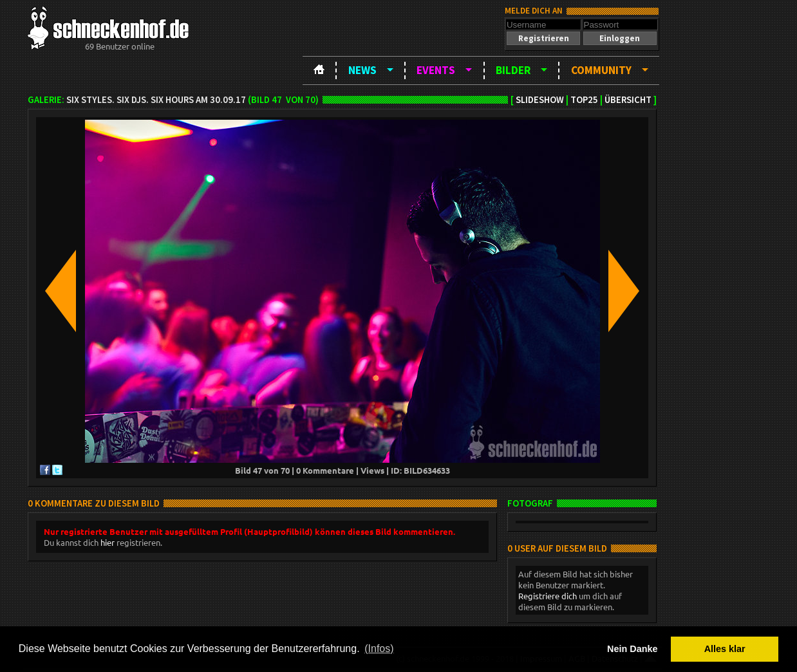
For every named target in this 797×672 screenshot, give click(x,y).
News (362, 70)
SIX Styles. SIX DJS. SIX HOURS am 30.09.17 (156, 100)
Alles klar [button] (725, 649)
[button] (543, 38)
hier (108, 542)
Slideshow (540, 100)
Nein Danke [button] (632, 649)
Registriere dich (548, 596)
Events (436, 70)
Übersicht (628, 100)
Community (601, 70)
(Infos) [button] (379, 649)
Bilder (513, 70)
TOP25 (584, 100)
